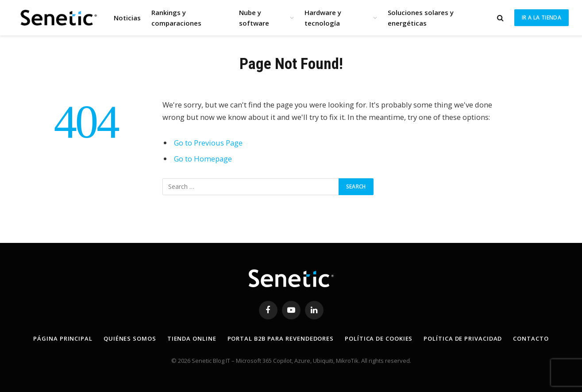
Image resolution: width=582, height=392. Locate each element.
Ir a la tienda (542, 17)
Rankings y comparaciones (176, 18)
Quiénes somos (130, 338)
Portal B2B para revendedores (281, 338)
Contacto (531, 338)
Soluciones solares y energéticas (421, 18)
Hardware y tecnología (323, 18)
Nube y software (254, 18)
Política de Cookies (379, 338)
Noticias (127, 18)
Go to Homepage (203, 159)
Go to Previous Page (208, 143)
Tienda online (192, 338)
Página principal (63, 338)
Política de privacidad (463, 338)
